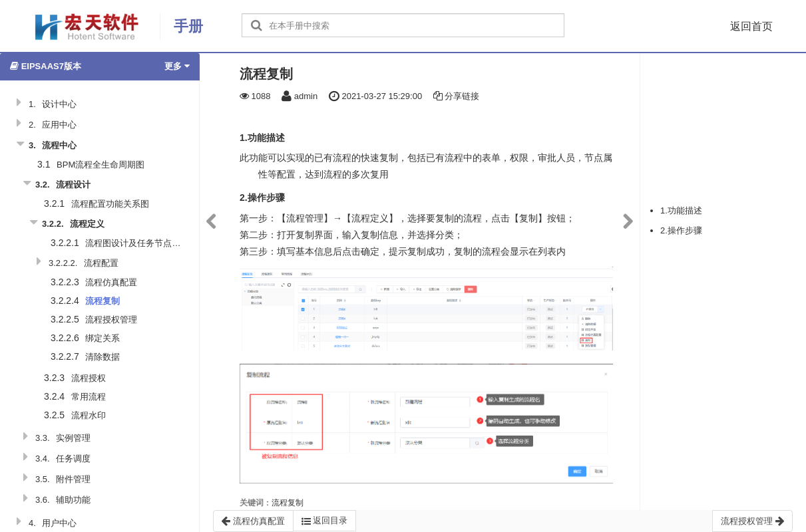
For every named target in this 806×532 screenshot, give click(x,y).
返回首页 (751, 26)
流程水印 (89, 415)
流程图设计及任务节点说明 (137, 243)
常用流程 (89, 397)
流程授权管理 (111, 320)
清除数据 (102, 357)
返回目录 (325, 521)
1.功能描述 (681, 210)
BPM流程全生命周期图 (101, 165)
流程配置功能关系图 (110, 204)
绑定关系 (102, 338)
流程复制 (102, 301)
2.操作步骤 (681, 230)
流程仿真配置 (111, 282)
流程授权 (89, 378)
